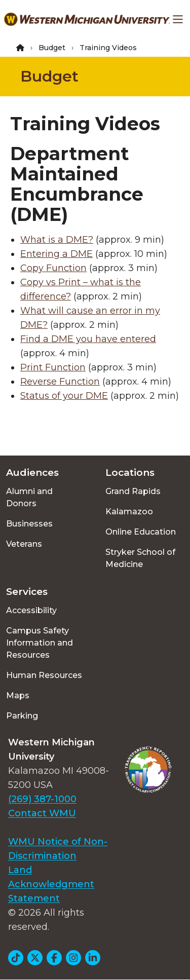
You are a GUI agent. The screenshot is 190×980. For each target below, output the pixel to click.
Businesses (29, 524)
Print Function (53, 367)
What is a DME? (57, 240)
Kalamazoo (129, 512)
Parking (22, 716)
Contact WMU (42, 813)
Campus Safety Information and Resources (40, 643)
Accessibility (31, 610)
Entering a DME (56, 254)
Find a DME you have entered (88, 339)
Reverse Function (60, 382)
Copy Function (53, 268)
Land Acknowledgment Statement (51, 884)
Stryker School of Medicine (140, 558)
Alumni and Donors (29, 497)
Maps (18, 695)
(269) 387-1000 (42, 799)
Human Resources (44, 675)
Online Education (141, 532)
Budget (52, 48)
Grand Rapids (133, 491)
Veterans (24, 544)
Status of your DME (64, 396)
